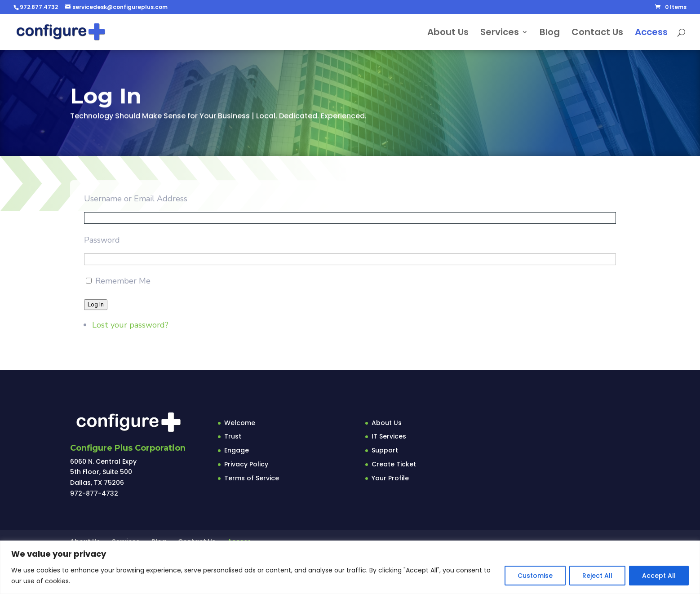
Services (500, 33)
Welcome (240, 423)
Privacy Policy (246, 464)
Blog (550, 33)
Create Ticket (394, 464)
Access (651, 33)
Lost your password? (130, 326)
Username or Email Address (136, 200)
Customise (535, 576)
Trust (233, 436)
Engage (237, 450)
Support (385, 450)
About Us (448, 33)
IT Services (389, 436)
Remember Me (123, 282)
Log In (96, 306)
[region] (350, 567)
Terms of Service (252, 478)
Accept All (659, 576)
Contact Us (597, 33)
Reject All (597, 576)
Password (102, 241)
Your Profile (390, 478)
